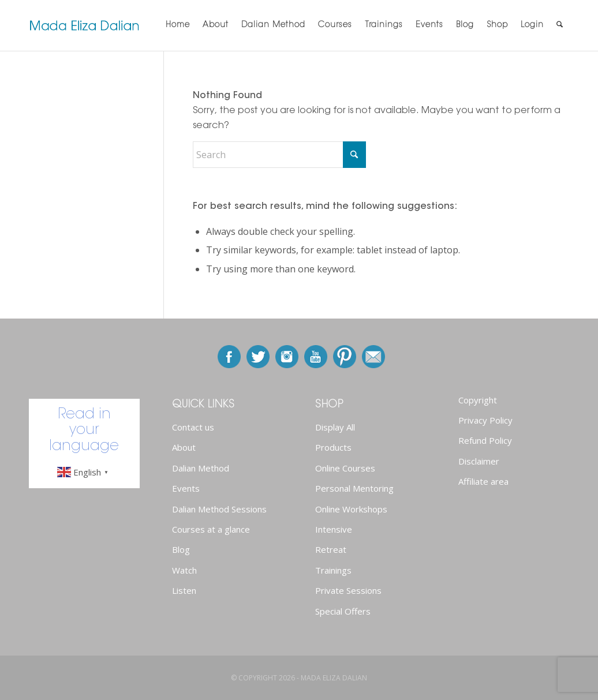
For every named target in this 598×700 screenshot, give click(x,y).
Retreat (331, 549)
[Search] (560, 25)
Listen (184, 590)
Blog (181, 549)
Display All (335, 427)
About (184, 447)
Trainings (333, 570)
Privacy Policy (485, 420)
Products (333, 447)
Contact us (193, 427)
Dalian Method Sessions (219, 509)
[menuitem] (178, 25)
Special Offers (343, 611)
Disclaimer (479, 461)
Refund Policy (485, 440)
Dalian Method (201, 468)
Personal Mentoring (354, 488)
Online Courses (345, 468)
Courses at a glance (211, 529)
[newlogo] (84, 25)
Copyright (478, 400)
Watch (184, 570)
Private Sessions (348, 590)
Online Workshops (351, 509)
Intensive (334, 529)
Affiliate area (483, 481)
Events (186, 488)
